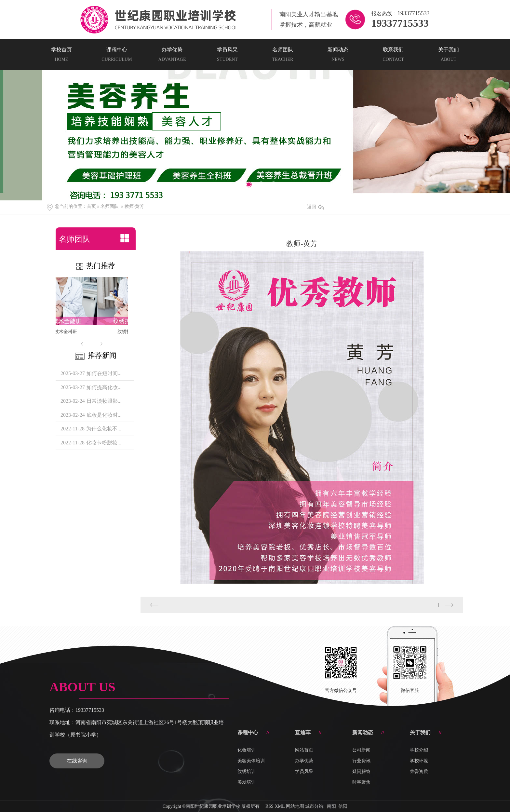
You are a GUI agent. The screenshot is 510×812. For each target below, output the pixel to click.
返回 (315, 207)
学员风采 (304, 771)
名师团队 (110, 206)
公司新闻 (361, 750)
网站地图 (295, 806)
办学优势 (304, 761)
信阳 (343, 806)
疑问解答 (361, 771)
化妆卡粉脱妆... (104, 443)
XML (280, 806)
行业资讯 (361, 761)
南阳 (331, 806)
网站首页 (304, 750)
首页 (91, 206)
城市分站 (314, 806)
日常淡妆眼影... (104, 401)
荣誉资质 (419, 771)
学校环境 (419, 761)
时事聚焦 (361, 782)
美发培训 (247, 782)
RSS (269, 806)
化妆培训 (247, 750)
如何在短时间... (104, 373)
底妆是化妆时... (104, 415)
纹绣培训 (247, 771)
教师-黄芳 (134, 206)
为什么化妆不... (104, 429)
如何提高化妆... (104, 387)
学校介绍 (419, 750)
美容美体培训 (251, 761)
